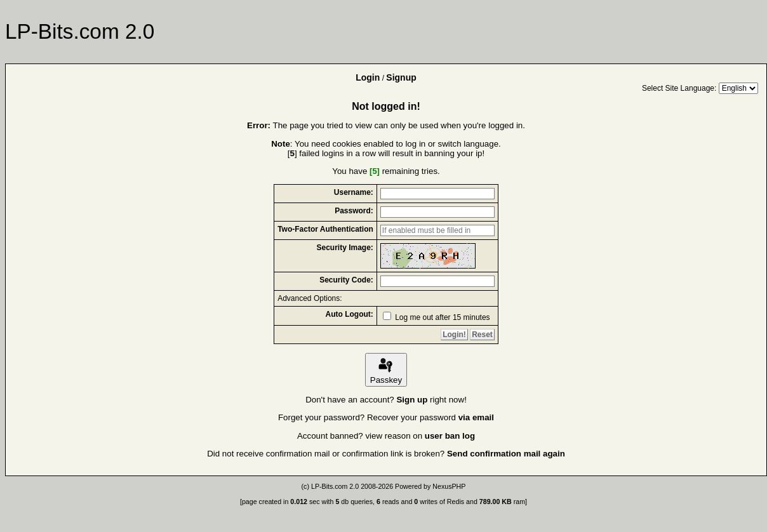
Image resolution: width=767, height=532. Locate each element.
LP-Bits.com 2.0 (335, 486)
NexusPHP (449, 486)
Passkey (386, 370)
